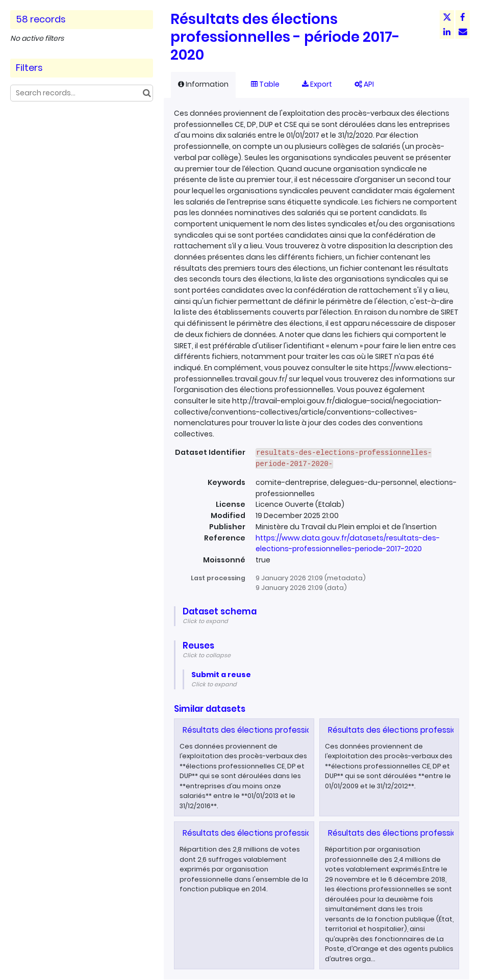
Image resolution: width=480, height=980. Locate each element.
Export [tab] (317, 84)
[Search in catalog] (147, 93)
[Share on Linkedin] (447, 32)
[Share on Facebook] (463, 17)
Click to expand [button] (205, 621)
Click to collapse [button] (207, 655)
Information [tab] (203, 84)
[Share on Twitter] (447, 17)
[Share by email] (463, 32)
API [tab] (364, 84)
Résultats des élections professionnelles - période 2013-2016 (298, 730)
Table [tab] (265, 84)
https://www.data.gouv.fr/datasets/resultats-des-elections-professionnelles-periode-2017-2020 (348, 544)
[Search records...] (82, 93)
